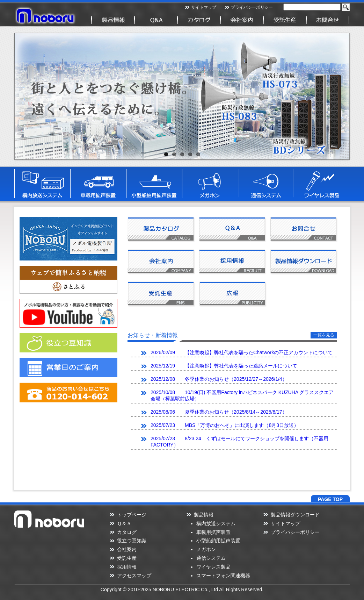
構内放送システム (216, 523)
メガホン (206, 549)
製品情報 (204, 515)
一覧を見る (324, 335)
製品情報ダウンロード (295, 515)
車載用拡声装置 (213, 532)
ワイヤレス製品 (213, 567)
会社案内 (127, 549)
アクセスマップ (134, 576)
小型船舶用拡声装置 (218, 541)
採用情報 (127, 567)
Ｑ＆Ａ (124, 523)
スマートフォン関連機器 (223, 576)
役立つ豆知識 (132, 541)
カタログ (127, 532)
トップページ (132, 515)
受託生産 (127, 558)
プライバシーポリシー (252, 7)
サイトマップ (204, 7)
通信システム (211, 558)
